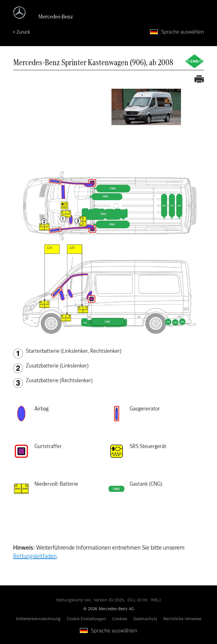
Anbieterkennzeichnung (38, 619)
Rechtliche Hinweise (182, 619)
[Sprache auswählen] (177, 32)
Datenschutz (145, 619)
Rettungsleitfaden (35, 556)
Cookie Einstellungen (86, 619)
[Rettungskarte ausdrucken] (199, 79)
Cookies (120, 619)
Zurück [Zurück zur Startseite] (23, 32)
